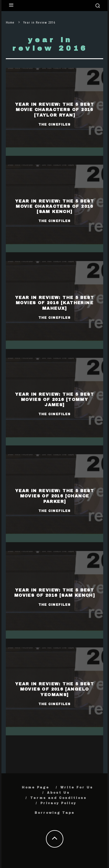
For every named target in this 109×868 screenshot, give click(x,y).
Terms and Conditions (58, 798)
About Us (58, 793)
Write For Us (77, 787)
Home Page (36, 787)
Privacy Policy (58, 803)
